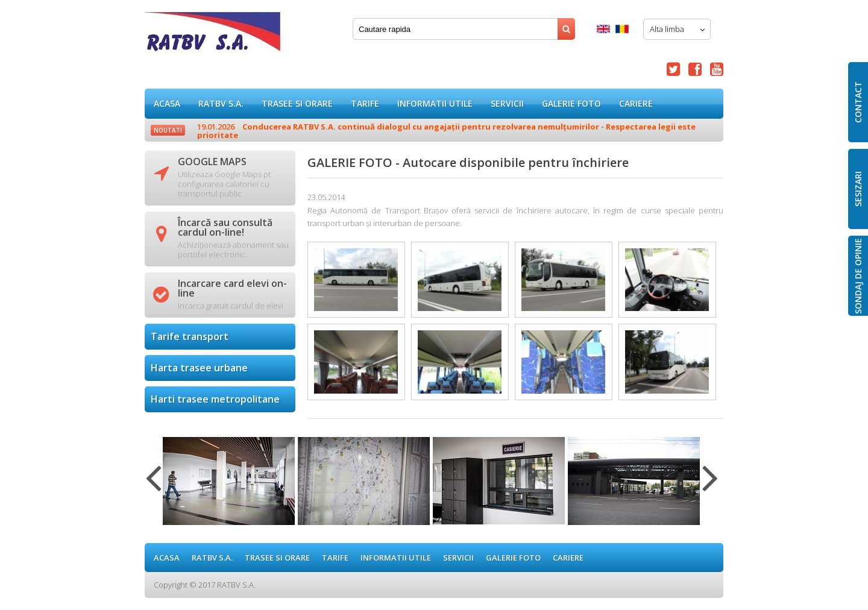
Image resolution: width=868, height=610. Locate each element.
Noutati (168, 130)
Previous (153, 485)
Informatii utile (435, 103)
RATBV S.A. (221, 103)
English (603, 29)
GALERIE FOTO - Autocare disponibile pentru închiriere (212, 36)
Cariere (636, 103)
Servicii (507, 103)
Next (710, 485)
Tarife (365, 103)
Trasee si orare (297, 103)
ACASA (167, 103)
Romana (622, 29)
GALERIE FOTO (571, 103)
